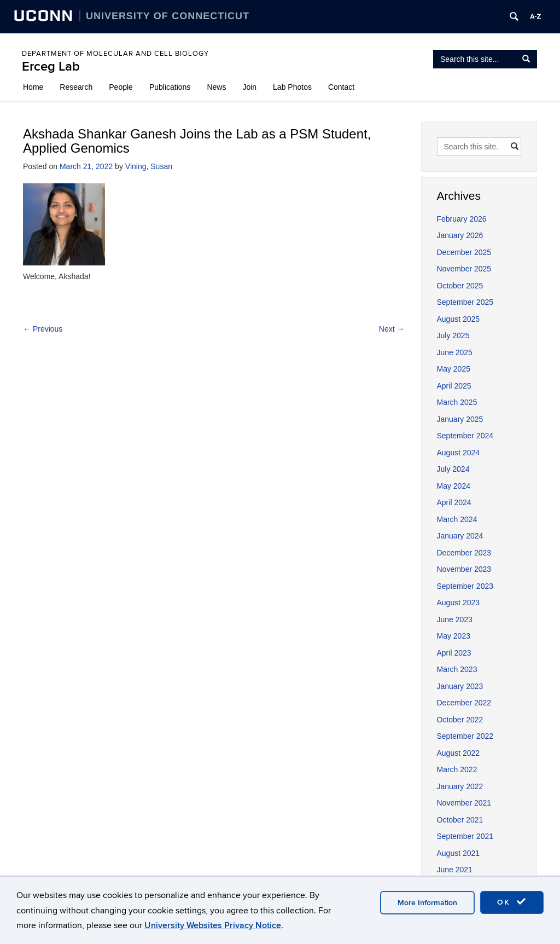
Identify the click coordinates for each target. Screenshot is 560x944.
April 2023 (454, 653)
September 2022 (465, 736)
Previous (43, 329)
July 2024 (453, 469)
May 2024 (454, 486)
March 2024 (457, 519)
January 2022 (460, 786)
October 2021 (460, 820)
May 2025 (454, 369)
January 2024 (460, 536)
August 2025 (459, 319)
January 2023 (460, 686)
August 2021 (459, 853)
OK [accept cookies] (512, 902)
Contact (341, 87)
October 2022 (460, 720)
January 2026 (460, 235)
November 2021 (464, 803)
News (216, 87)
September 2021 (465, 836)
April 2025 (454, 386)
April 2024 (454, 502)
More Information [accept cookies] (427, 903)
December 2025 (464, 252)
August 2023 (459, 603)
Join (249, 87)
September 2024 (465, 436)
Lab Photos (292, 87)
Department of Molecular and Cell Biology (115, 54)
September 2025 (465, 302)
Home (33, 87)
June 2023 (455, 619)
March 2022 (457, 769)
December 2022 (464, 703)
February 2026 (462, 219)
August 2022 (459, 753)
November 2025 (464, 269)
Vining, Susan (149, 166)
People (121, 87)
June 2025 (455, 352)
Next (392, 329)
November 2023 (464, 569)
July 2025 (453, 335)
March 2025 (457, 402)
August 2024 (459, 453)
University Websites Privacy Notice (213, 925)
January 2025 (460, 419)
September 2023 (465, 586)
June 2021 (455, 870)
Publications (170, 87)
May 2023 (454, 636)
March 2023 (457, 669)
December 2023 (464, 553)
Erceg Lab (51, 66)
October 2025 (460, 286)
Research (76, 87)
